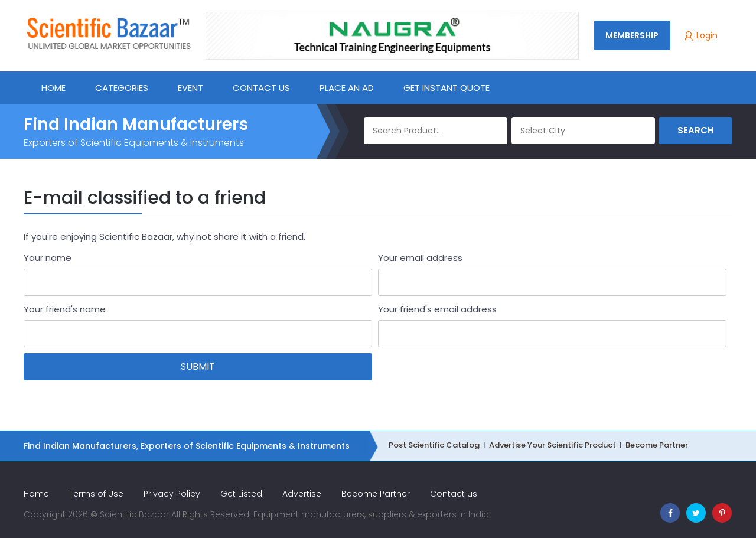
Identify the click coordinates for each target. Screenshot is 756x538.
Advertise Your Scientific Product (553, 445)
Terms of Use (96, 494)
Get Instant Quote (447, 88)
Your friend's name (65, 309)
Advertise (302, 494)
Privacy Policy (172, 494)
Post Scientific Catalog (434, 445)
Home (36, 494)
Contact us (454, 494)
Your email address (420, 258)
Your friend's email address (437, 309)
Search (696, 130)
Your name (48, 258)
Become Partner (657, 445)
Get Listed (241, 494)
